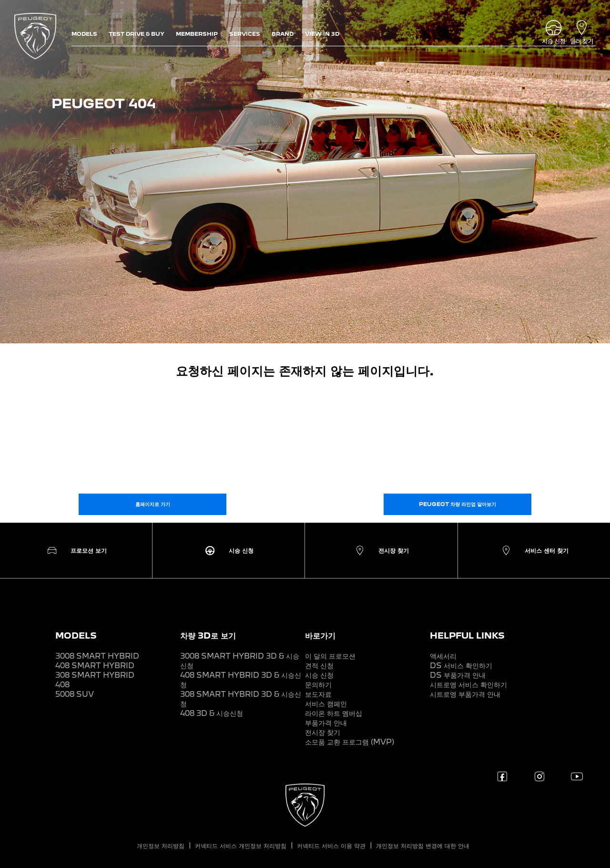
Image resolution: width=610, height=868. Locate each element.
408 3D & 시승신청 (212, 713)
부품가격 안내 (326, 723)
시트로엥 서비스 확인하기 (468, 685)
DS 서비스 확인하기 (461, 666)
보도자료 (318, 694)
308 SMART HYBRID (95, 675)
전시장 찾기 (323, 732)
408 (62, 685)
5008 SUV (75, 694)
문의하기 (318, 685)
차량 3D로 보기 (208, 635)
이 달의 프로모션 (330, 656)
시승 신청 (319, 675)
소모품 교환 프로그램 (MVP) (350, 742)
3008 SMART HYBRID (97, 656)
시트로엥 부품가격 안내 (465, 694)
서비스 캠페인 (326, 704)
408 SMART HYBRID (95, 666)
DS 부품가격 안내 (458, 675)
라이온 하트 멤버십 (334, 713)
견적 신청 (319, 666)
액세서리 (443, 656)
